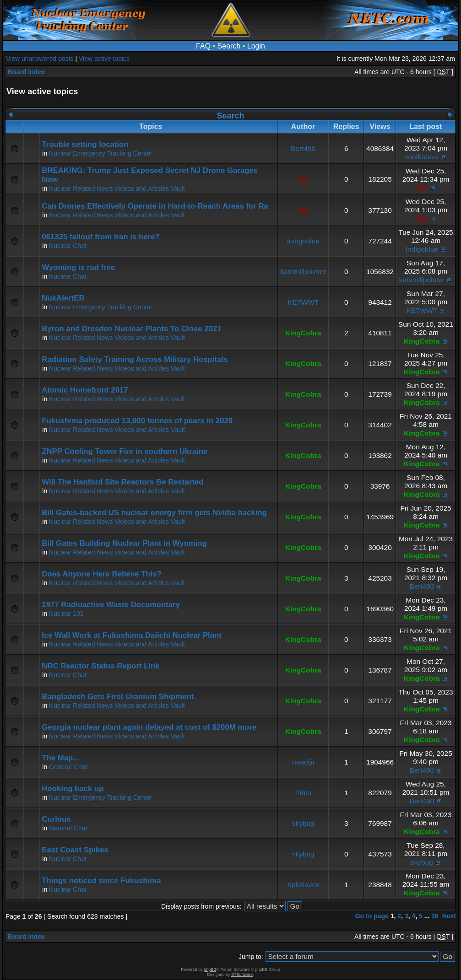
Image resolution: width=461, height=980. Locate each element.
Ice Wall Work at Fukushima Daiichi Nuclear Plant (132, 635)
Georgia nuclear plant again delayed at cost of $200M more (149, 727)
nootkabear (422, 157)
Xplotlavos (303, 885)
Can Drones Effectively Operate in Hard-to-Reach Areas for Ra (155, 206)
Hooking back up (73, 789)
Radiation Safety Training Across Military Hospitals (135, 359)
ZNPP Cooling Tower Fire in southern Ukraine (125, 451)
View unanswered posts (40, 59)
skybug (303, 823)
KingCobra (303, 333)
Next (449, 916)
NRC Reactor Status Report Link (100, 666)
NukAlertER (63, 298)
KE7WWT (303, 302)
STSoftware (242, 975)
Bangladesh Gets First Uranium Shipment (118, 697)
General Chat (68, 767)
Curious (56, 819)
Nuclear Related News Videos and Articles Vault (117, 188)
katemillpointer (303, 272)
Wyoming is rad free (78, 267)
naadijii (303, 762)
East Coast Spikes (75, 850)
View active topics (104, 59)
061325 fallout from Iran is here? (100, 237)
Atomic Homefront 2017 (85, 390)
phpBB (210, 969)
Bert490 (303, 148)
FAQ (203, 46)
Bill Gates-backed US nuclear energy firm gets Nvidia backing (154, 513)
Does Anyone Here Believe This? (101, 574)
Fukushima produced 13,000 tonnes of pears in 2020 (137, 421)
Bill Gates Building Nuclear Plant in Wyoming (124, 543)
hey (303, 179)
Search (229, 46)
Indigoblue (303, 241)
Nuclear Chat (68, 246)
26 (435, 916)
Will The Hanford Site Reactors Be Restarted (122, 482)
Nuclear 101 (66, 614)
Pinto (303, 793)
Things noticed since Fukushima (101, 880)
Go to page (372, 916)
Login (256, 46)
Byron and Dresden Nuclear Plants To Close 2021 (131, 329)
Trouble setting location (85, 144)
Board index (26, 72)
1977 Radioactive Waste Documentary (111, 605)
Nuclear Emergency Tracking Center (101, 153)
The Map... (60, 758)
